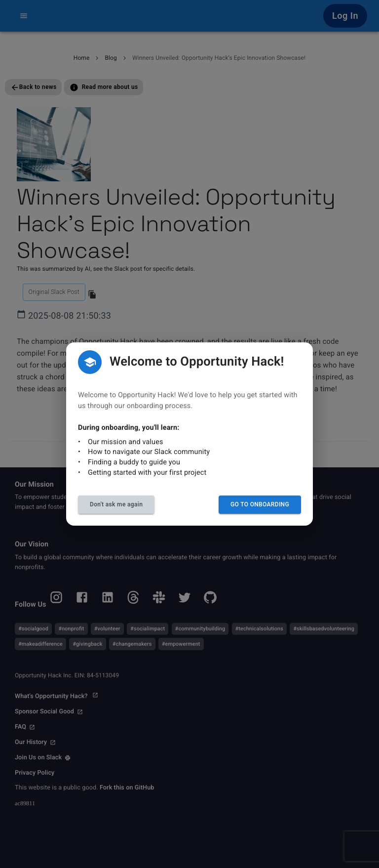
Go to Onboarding (260, 504)
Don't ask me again (116, 504)
